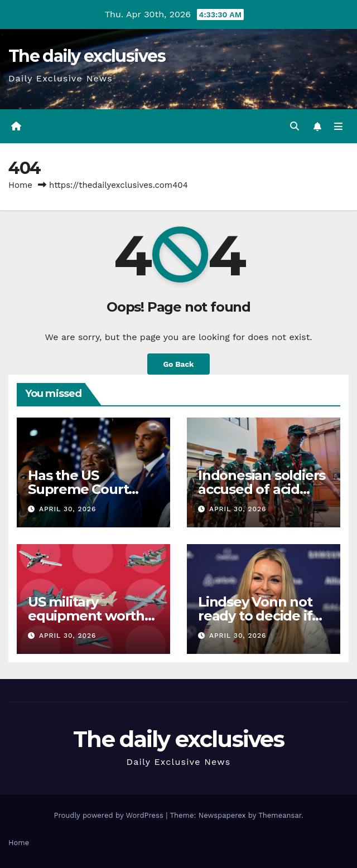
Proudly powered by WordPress (110, 815)
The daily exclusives (87, 56)
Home (20, 185)
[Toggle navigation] (338, 127)
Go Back (178, 364)
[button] (295, 126)
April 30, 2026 (67, 509)
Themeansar (280, 815)
